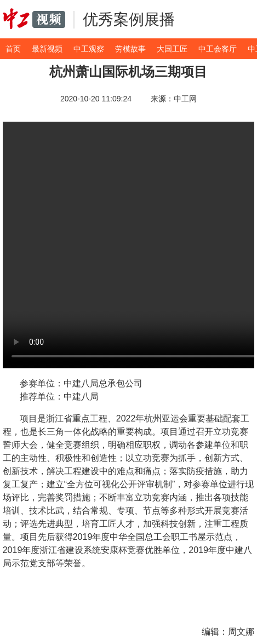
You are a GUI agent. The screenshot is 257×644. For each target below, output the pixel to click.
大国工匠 (172, 49)
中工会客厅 (218, 49)
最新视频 (47, 49)
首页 (13, 49)
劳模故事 (130, 49)
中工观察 (89, 49)
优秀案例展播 (129, 19)
